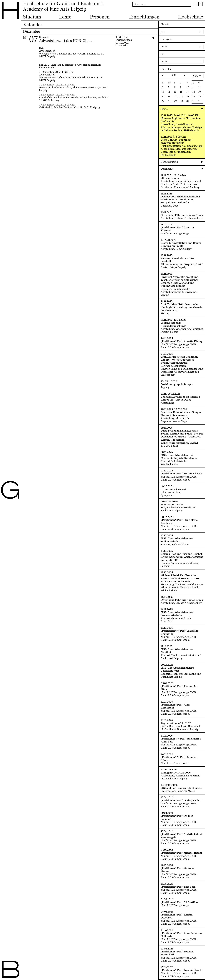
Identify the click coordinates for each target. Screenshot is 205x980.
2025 (195, 76)
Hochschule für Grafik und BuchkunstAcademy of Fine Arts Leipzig (63, 6)
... (163, 31)
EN (198, 4)
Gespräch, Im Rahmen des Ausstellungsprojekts (175, 291)
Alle (164, 46)
